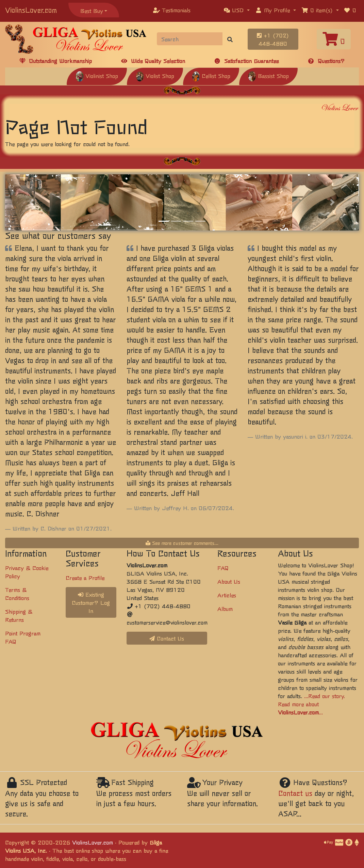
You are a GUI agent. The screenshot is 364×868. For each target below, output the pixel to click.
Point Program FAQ (23, 637)
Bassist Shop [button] (268, 76)
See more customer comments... (182, 543)
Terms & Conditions (17, 594)
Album (225, 609)
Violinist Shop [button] (97, 76)
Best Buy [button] (92, 11)
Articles (227, 595)
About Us (229, 581)
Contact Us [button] (167, 638)
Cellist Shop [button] (211, 76)
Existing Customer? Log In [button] (91, 602)
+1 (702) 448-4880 (273, 39)
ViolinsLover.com (31, 10)
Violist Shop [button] (155, 76)
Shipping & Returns (19, 615)
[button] (237, 10)
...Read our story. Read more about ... (311, 704)
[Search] (190, 39)
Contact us (295, 793)
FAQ (223, 568)
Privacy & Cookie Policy (27, 572)
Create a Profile (85, 578)
